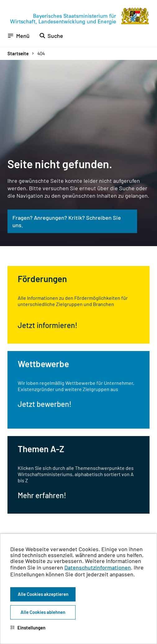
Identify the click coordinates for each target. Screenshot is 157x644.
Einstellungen (28, 628)
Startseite (18, 53)
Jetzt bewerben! (45, 404)
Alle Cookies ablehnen (43, 612)
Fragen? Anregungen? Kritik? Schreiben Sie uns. (67, 221)
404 (41, 53)
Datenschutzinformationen (98, 567)
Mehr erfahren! (42, 495)
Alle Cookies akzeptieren (43, 594)
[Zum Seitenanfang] (144, 322)
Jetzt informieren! (48, 325)
